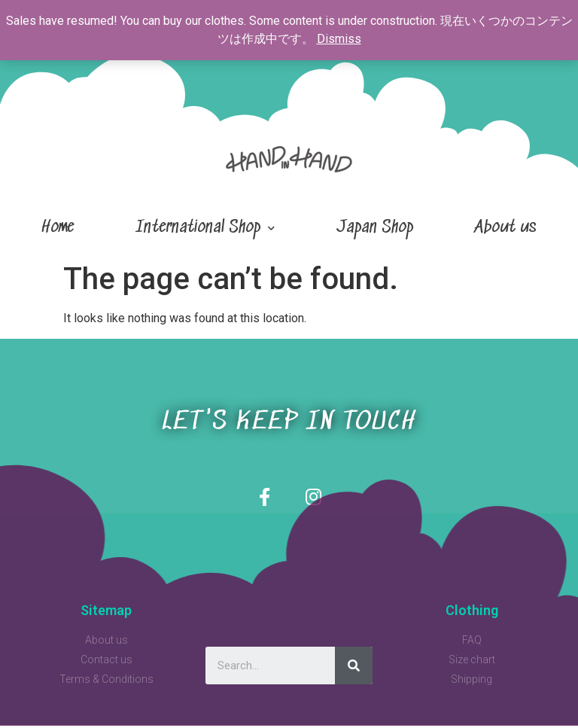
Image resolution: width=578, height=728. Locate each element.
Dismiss (339, 39)
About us (506, 228)
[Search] (354, 668)
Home (58, 228)
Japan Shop (375, 228)
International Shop (205, 228)
